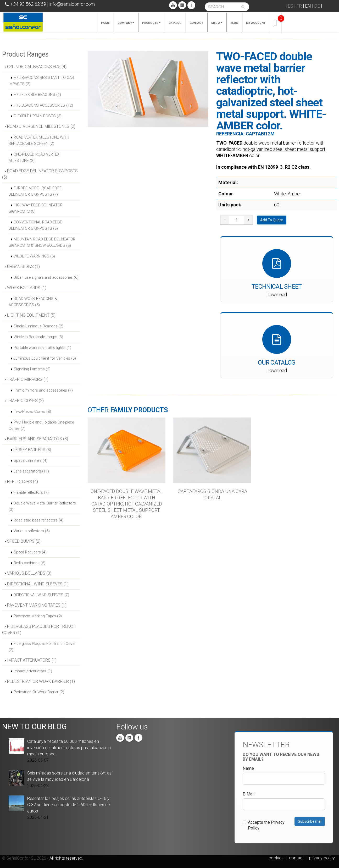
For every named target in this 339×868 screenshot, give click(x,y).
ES (290, 6)
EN (308, 6)
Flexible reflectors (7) (31, 492)
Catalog (175, 23)
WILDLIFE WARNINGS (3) (34, 256)
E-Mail (249, 794)
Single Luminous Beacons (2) (38, 326)
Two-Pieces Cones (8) (32, 411)
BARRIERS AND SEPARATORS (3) (38, 439)
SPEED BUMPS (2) (24, 541)
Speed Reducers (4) (30, 552)
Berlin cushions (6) (29, 563)
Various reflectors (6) (32, 531)
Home (105, 23)
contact (296, 858)
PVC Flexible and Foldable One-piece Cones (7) (41, 425)
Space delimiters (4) (30, 460)
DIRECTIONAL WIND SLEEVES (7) (41, 595)
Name (248, 768)
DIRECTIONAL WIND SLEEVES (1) (38, 584)
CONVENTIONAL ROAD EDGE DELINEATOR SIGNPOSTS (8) (35, 225)
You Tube (173, 5)
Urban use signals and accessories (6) (46, 277)
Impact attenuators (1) (33, 671)
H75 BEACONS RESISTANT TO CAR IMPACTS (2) (41, 81)
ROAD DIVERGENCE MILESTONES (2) (41, 126)
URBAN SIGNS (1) (23, 267)
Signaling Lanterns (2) (32, 369)
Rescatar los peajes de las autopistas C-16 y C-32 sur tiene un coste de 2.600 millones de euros (69, 805)
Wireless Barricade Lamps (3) (38, 337)
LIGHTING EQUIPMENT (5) (31, 315)
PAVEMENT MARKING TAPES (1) (37, 605)
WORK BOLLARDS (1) (27, 288)
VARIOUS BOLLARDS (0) (29, 573)
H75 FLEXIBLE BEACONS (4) (37, 95)
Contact (196, 23)
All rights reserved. (66, 858)
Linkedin (182, 5)
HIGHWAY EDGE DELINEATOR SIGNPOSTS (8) (36, 208)
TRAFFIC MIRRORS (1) (28, 379)
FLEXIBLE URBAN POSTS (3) (38, 116)
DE (317, 6)
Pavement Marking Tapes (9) (38, 616)
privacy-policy (322, 858)
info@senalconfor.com (72, 4)
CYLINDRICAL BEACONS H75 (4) (37, 67)
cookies (276, 858)
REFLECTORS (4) (23, 482)
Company (126, 23)
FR (299, 6)
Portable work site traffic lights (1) (42, 348)
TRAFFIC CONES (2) (25, 401)
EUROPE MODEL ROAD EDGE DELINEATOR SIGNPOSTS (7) (35, 191)
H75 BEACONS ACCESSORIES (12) (43, 105)
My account (256, 23)
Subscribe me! (310, 821)
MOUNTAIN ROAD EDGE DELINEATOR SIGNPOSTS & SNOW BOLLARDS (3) (42, 242)
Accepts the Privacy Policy (264, 825)
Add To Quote (272, 220)
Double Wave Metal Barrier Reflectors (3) (42, 506)
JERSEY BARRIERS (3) (32, 450)
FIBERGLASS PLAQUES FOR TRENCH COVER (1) (39, 630)
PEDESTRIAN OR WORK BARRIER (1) (41, 681)
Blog (234, 23)
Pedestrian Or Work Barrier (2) (39, 692)
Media (217, 23)
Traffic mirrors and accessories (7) (43, 390)
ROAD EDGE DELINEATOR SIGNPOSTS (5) (40, 174)
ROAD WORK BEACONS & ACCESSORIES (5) (33, 302)
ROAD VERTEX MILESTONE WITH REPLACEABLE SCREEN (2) (39, 140)
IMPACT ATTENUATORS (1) (32, 660)
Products (151, 23)
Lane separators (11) (31, 471)
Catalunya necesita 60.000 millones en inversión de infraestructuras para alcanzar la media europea (69, 748)
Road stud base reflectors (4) (38, 520)
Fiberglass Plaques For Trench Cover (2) (42, 647)
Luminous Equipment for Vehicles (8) (45, 358)
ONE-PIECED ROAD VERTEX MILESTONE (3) (34, 157)
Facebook (191, 5)
